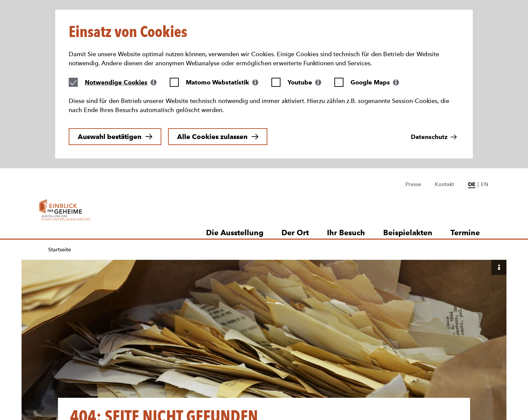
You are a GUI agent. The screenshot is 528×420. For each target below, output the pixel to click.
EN (485, 111)
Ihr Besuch (346, 160)
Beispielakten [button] (408, 160)
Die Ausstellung (235, 160)
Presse (413, 111)
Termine (465, 160)
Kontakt (444, 111)
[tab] (121, 27)
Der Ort (295, 160)
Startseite (60, 177)
